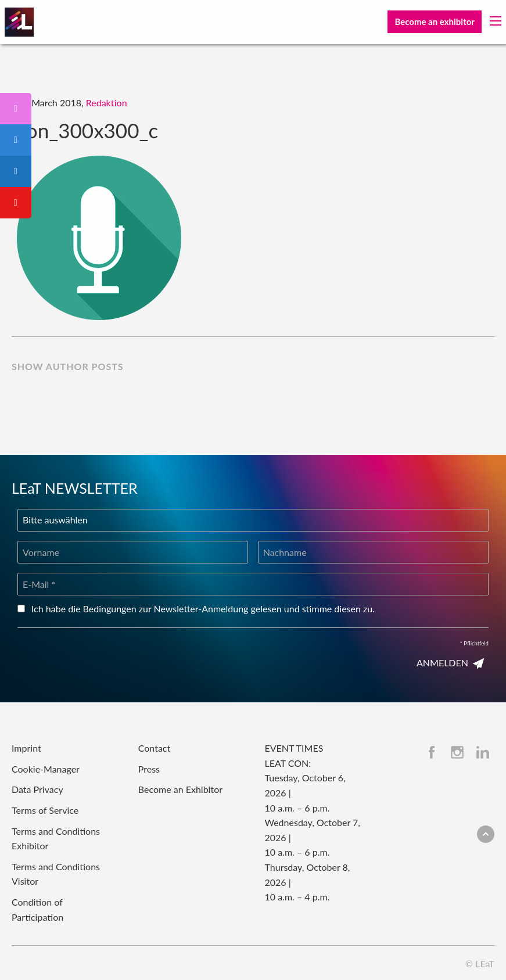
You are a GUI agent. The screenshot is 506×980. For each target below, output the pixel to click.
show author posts (68, 366)
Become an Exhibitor (180, 789)
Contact (154, 748)
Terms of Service (45, 810)
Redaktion (107, 103)
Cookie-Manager (46, 769)
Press (149, 769)
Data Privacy (37, 789)
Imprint (26, 748)
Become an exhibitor (434, 21)
